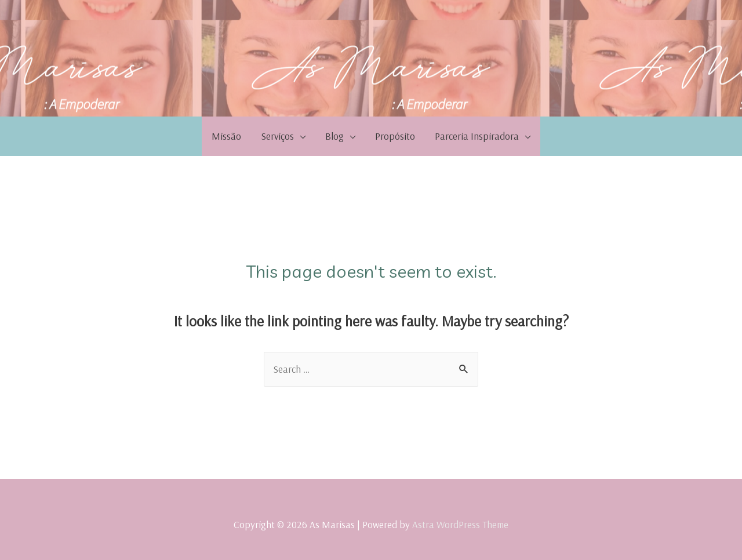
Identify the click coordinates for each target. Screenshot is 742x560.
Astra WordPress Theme (460, 524)
